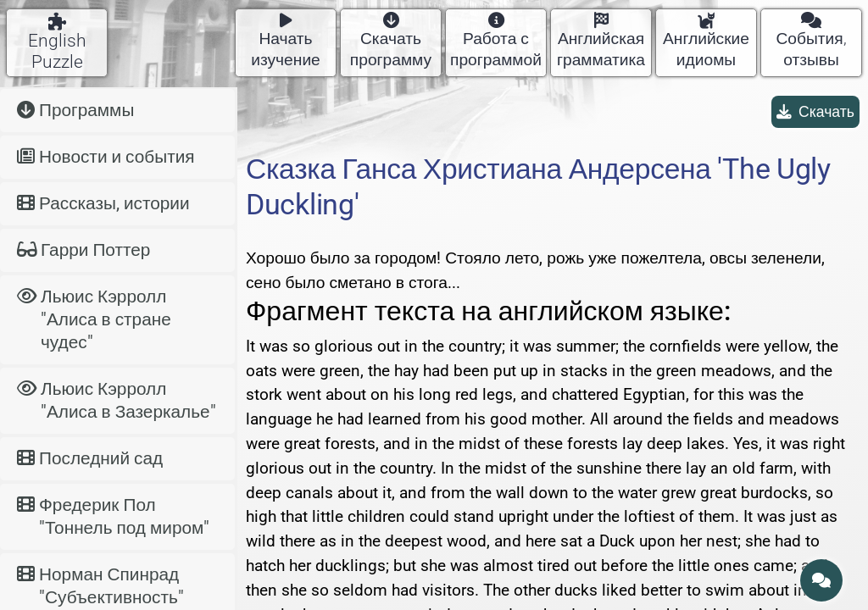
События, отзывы (811, 41)
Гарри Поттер (83, 250)
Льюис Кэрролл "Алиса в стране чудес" (94, 319)
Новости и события (106, 157)
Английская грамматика (601, 41)
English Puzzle (57, 42)
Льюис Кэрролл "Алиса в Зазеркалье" (117, 400)
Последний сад (90, 458)
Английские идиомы (706, 41)
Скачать (815, 112)
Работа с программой (496, 41)
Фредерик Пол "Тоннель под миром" (113, 516)
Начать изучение (286, 41)
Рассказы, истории (103, 203)
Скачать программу (391, 41)
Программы (75, 110)
